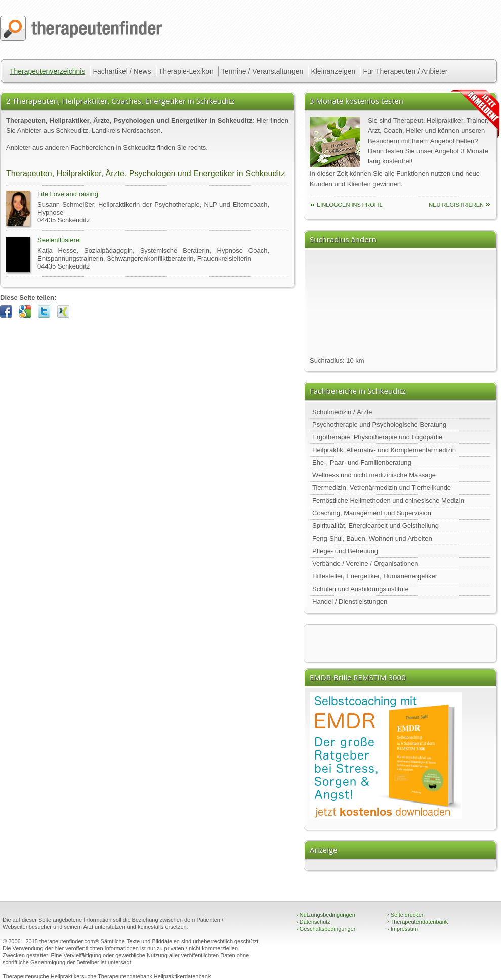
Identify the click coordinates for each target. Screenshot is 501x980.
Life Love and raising (68, 194)
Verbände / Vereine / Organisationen (365, 564)
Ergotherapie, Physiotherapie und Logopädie (377, 437)
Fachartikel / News (122, 71)
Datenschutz (313, 922)
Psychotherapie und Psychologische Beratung (379, 425)
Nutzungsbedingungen (326, 915)
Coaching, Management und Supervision (372, 513)
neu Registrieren (456, 205)
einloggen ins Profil (350, 205)
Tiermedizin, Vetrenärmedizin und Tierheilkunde (382, 488)
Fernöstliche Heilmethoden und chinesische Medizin (388, 500)
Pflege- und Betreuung (345, 551)
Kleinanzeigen (333, 71)
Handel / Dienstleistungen (350, 602)
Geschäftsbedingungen (326, 929)
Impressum (403, 929)
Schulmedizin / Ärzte (342, 412)
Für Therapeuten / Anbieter (405, 71)
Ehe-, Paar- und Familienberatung (362, 462)
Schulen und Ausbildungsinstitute (361, 589)
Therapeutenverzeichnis (47, 71)
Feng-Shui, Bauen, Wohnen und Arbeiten (372, 538)
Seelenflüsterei (59, 240)
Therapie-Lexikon (186, 71)
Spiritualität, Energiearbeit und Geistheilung (375, 526)
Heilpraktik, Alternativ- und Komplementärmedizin (384, 450)
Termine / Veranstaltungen (262, 71)
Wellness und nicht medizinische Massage (374, 475)
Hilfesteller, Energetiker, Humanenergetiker (375, 576)
